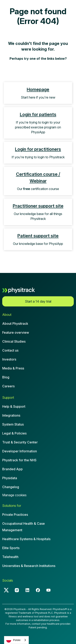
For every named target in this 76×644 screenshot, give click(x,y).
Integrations (11, 415)
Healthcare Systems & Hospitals (26, 539)
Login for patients (38, 114)
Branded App (12, 469)
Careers (8, 386)
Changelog (11, 487)
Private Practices (15, 515)
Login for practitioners (38, 149)
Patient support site (38, 236)
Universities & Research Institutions (29, 566)
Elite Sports (11, 548)
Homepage (38, 89)
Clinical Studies (14, 341)
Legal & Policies (14, 433)
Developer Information (20, 451)
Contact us (10, 350)
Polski (13, 640)
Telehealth (10, 557)
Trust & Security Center (20, 442)
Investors (9, 359)
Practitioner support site (38, 206)
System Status (13, 424)
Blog (6, 377)
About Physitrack (15, 324)
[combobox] (16, 640)
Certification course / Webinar (38, 178)
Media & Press (13, 368)
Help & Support (14, 406)
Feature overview (16, 332)
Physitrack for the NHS (19, 460)
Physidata (10, 478)
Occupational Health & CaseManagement (24, 527)
